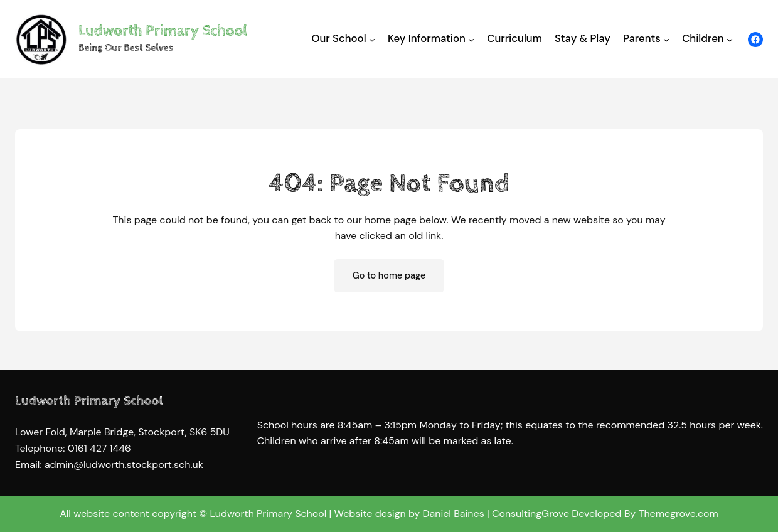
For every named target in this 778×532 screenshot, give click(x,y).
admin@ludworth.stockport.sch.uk (124, 465)
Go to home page (389, 275)
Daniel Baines (454, 514)
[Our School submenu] (372, 39)
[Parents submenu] (666, 39)
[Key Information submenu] (471, 39)
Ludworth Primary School (163, 31)
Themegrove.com (678, 514)
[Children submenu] (730, 39)
